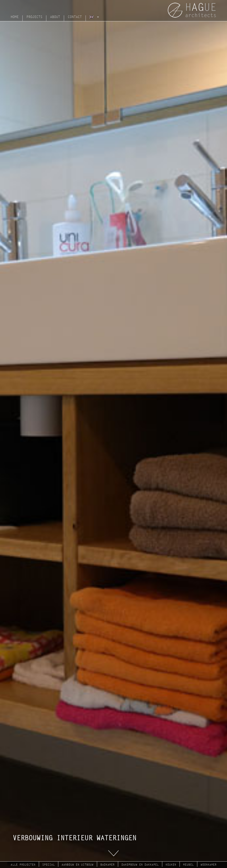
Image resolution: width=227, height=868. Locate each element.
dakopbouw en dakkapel (140, 865)
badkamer (108, 865)
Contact (75, 17)
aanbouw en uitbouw (78, 865)
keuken (171, 865)
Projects (34, 17)
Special (49, 865)
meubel (188, 865)
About (55, 17)
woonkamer (209, 865)
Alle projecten (23, 865)
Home (15, 17)
